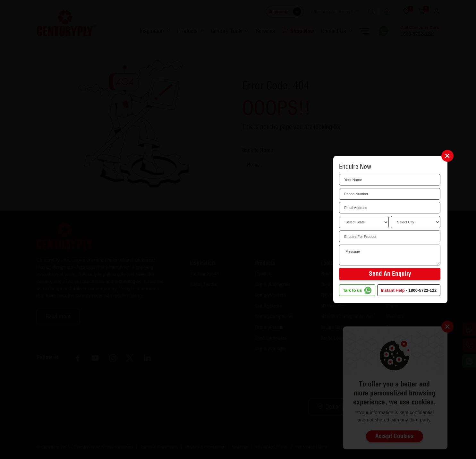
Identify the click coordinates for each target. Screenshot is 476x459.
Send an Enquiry (390, 274)
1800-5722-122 (422, 290)
